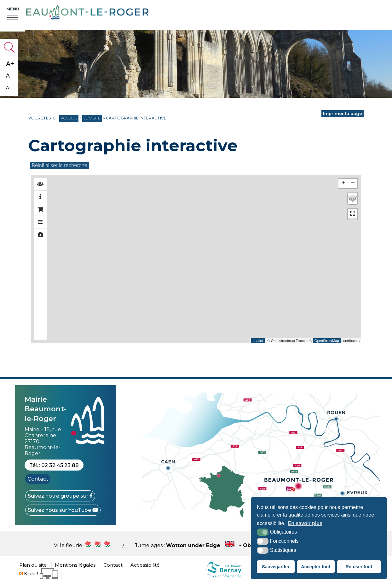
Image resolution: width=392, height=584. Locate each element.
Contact (38, 479)
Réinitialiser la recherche (60, 165)
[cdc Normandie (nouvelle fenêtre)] (224, 577)
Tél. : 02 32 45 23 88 (54, 465)
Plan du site (33, 565)
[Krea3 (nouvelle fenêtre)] (39, 573)
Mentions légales (75, 565)
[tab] (40, 184)
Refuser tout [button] (359, 567)
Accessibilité (145, 565)
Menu (13, 9)
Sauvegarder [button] (276, 567)
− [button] (353, 183)
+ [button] (343, 183)
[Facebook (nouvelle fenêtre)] (60, 496)
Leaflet (258, 341)
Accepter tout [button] (316, 567)
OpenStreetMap (327, 341)
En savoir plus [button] (305, 523)
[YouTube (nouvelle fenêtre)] (63, 510)
